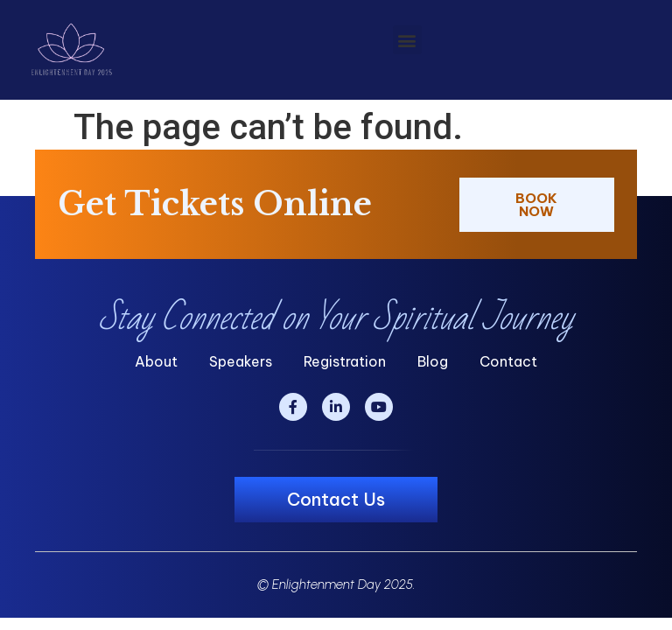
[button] (407, 40)
